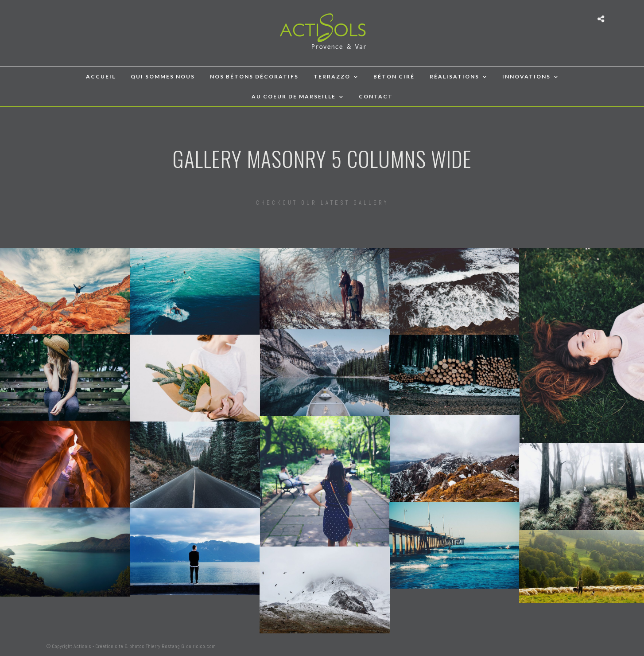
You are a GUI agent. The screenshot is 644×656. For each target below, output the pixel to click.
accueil (101, 76)
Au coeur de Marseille (294, 96)
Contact (376, 96)
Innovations (526, 76)
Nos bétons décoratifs (254, 76)
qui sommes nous (163, 76)
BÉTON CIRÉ (394, 76)
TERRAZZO (332, 76)
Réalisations (454, 76)
